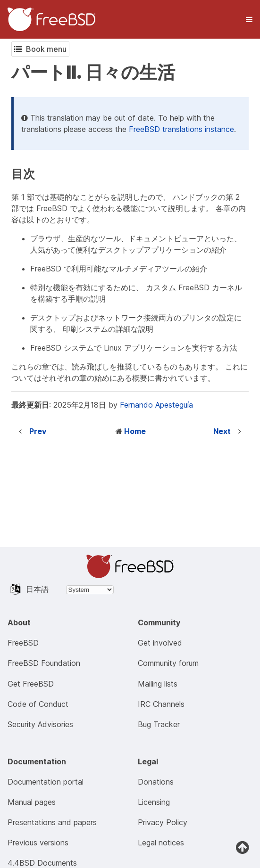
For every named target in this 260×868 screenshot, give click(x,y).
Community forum (168, 663)
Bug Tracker (159, 724)
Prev (38, 431)
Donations (156, 782)
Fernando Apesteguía (156, 405)
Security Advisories (40, 724)
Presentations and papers (52, 822)
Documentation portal (46, 782)
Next (222, 431)
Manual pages (32, 802)
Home (135, 431)
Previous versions (38, 843)
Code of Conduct (38, 704)
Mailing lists (158, 684)
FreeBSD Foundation (44, 663)
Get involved (160, 643)
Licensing (154, 802)
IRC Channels (161, 704)
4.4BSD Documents (42, 863)
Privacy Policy (163, 822)
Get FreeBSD (31, 684)
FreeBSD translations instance (181, 129)
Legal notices (161, 843)
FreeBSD (23, 643)
